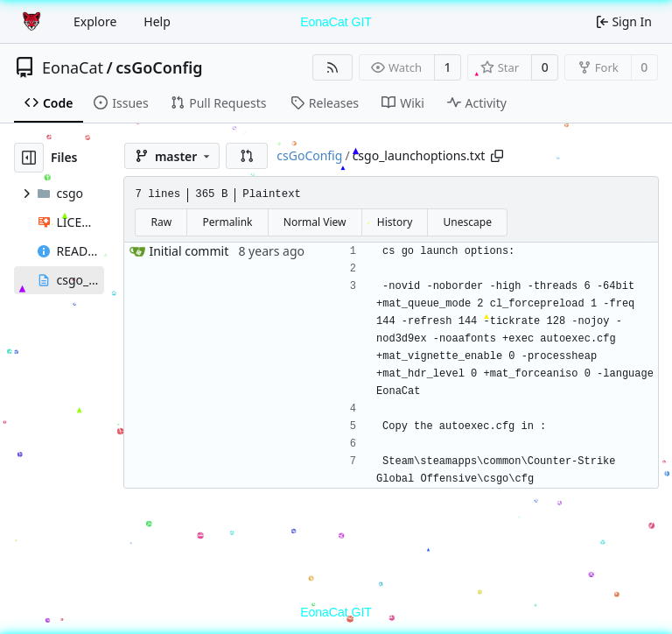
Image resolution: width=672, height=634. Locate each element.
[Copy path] (497, 156)
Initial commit (189, 251)
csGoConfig (159, 67)
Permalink (228, 222)
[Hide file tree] (29, 158)
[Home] (33, 22)
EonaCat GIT (336, 22)
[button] (247, 156)
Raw (162, 222)
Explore (95, 21)
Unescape (468, 222)
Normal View (315, 222)
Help (157, 21)
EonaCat (73, 67)
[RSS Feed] (332, 67)
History (395, 222)
